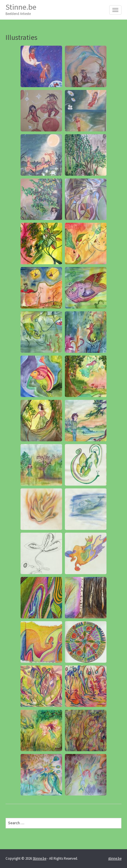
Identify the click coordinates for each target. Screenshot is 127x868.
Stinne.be (21, 9)
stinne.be (115, 858)
